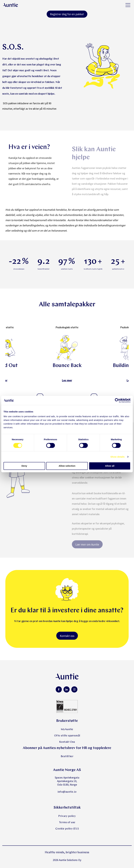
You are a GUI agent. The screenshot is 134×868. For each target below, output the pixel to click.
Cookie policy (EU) (67, 829)
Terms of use (67, 822)
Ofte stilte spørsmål (67, 736)
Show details (118, 457)
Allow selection (67, 466)
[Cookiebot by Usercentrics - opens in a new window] (117, 400)
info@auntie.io (67, 792)
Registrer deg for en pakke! (67, 14)
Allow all (110, 466)
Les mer (67, 380)
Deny (24, 466)
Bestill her (67, 756)
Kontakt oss (67, 636)
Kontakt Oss (67, 742)
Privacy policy (67, 816)
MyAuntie (67, 729)
